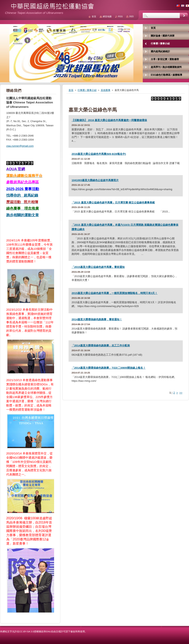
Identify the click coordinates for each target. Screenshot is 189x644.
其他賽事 (106, 90)
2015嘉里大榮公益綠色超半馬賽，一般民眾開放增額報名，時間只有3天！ (115, 293)
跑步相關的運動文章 (23, 215)
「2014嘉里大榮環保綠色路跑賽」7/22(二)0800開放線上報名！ (109, 368)
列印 (131, 16)
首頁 (71, 90)
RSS (120, 16)
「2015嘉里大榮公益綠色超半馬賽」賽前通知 (98, 267)
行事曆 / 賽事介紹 (87, 90)
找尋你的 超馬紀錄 (22, 195)
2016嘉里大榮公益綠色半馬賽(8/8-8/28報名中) (99, 154)
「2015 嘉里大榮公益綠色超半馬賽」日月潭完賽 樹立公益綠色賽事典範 (113, 203)
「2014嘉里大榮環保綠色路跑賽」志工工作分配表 (101, 345)
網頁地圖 (107, 16)
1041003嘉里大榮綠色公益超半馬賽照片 (95, 180)
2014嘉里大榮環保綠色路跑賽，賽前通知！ (97, 319)
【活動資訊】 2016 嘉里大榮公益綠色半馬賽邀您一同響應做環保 (109, 120)
